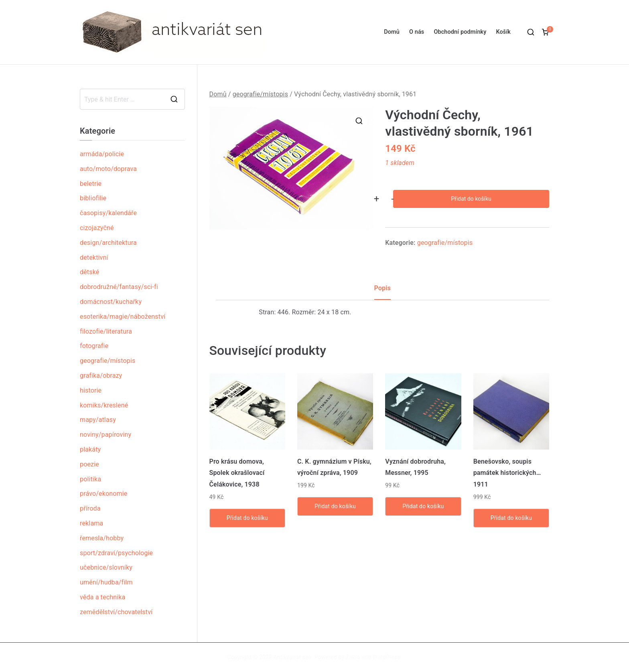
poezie (89, 464)
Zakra (353, 657)
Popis (382, 288)
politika (90, 479)
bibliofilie (93, 198)
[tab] (382, 291)
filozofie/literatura (106, 331)
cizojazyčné (97, 228)
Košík (503, 32)
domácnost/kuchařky (111, 302)
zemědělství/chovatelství (116, 612)
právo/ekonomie (103, 494)
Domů (392, 32)
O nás (417, 32)
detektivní (94, 258)
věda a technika (102, 597)
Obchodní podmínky (460, 32)
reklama (91, 523)
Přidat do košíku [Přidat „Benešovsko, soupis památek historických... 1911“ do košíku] (511, 518)
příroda (90, 508)
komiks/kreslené (104, 405)
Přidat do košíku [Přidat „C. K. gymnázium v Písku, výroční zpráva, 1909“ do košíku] (335, 506)
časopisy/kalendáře (108, 213)
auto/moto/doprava (108, 169)
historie (91, 390)
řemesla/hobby (102, 538)
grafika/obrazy (101, 376)
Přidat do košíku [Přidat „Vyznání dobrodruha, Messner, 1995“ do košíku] (423, 506)
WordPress (387, 657)
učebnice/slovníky (106, 567)
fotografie (94, 346)
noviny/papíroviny (106, 435)
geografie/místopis (260, 94)
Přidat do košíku (471, 199)
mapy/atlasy (98, 420)
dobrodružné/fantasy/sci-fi (119, 287)
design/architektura (108, 243)
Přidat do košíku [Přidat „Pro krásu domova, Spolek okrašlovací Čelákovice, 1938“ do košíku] (247, 518)
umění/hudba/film (106, 582)
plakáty (90, 449)
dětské (89, 272)
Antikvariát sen (293, 657)
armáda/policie (102, 154)
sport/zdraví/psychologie (116, 553)
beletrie (91, 184)
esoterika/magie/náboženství (123, 317)
